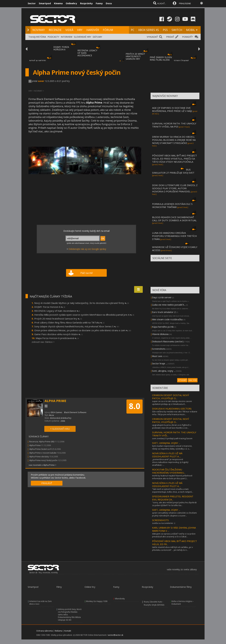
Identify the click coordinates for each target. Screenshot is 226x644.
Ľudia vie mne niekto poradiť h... (169, 305)
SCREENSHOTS (160, 520)
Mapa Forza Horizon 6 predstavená (57, 338)
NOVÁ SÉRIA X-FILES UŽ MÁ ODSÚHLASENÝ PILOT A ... (167, 455)
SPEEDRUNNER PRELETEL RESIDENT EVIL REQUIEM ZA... (173, 498)
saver (41, 81)
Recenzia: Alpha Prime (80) (42, 442)
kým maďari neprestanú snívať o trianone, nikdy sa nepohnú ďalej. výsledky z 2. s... (172, 447)
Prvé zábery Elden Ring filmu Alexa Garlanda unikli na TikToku (69, 322)
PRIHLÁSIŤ (47, 483)
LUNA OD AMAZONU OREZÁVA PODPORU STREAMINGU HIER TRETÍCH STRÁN (175, 236)
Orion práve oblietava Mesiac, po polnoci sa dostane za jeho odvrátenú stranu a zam (83, 330)
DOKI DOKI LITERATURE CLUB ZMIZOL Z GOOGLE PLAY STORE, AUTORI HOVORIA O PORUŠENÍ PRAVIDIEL (175, 188)
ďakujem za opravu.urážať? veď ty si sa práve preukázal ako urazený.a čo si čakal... (174, 535)
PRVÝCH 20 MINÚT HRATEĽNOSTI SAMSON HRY (135, 56)
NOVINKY (39, 30)
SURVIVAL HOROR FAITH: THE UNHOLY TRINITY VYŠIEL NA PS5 (174, 125)
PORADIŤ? (187, 37)
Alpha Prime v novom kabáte (43, 453)
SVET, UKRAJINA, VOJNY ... (166, 443)
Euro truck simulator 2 (164, 312)
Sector (32, 3)
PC (133, 30)
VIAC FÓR (193, 380)
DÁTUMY (97, 37)
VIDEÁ (69, 30)
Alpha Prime (35, 445)
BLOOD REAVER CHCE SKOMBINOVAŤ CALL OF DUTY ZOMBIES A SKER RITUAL (174, 219)
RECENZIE (55, 30)
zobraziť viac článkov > (43, 342)
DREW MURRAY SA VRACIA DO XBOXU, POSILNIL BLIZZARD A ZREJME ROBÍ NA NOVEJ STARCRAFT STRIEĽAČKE (174, 140)
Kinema (58, 3)
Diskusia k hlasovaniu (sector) (168, 341)
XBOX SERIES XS (149, 30)
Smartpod (45, 3)
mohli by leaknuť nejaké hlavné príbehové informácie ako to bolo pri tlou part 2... (172, 477)
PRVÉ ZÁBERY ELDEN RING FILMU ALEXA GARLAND (161, 60)
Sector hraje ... (160, 363)
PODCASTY (53, 37)
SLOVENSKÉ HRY (82, 37)
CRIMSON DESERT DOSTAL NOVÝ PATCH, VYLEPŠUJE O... (171, 397)
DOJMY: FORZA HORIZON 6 (61, 48)
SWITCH (177, 30)
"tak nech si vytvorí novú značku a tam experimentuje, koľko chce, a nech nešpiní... (173, 490)
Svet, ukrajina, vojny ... (164, 371)
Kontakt (68, 631)
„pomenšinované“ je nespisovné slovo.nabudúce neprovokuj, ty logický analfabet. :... (170, 462)
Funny (99, 3)
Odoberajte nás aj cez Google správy (87, 249)
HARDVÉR (93, 30)
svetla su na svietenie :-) (164, 523)
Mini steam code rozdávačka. (167, 319)
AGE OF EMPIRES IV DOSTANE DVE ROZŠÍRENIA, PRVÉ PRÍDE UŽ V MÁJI (172, 109)
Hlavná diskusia (160, 334)
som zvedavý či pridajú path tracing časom (172, 438)
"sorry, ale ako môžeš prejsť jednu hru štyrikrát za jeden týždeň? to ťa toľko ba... (174, 504)
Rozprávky (86, 3)
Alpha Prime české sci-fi (40, 449)
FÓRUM (108, 30)
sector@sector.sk (116, 635)
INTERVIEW (67, 37)
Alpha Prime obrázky (39, 457)
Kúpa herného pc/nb (163, 327)
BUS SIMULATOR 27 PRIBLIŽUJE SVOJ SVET (173, 171)
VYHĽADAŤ (152, 37)
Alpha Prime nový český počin (43, 460)
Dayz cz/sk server (162, 297)
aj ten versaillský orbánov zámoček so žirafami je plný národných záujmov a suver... (174, 514)
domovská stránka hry (61, 418)
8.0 (135, 406)
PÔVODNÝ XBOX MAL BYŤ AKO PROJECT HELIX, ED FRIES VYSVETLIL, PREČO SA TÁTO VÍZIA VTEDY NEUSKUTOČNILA (175, 159)
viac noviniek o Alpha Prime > (42, 465)
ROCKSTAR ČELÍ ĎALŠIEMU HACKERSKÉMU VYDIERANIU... (169, 471)
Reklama (59, 631)
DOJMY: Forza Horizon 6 (50, 307)
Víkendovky (120, 599)
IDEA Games (56, 412)
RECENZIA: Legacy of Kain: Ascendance (57, 311)
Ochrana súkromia (45, 631)
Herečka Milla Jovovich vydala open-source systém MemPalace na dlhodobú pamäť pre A (84, 315)
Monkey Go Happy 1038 (97, 601)
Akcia (51, 415)
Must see (157, 356)
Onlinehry (71, 3)
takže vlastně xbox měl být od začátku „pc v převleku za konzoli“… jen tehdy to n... (173, 549)
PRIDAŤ (170, 37)
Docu (109, 3)
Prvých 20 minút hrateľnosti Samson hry (58, 319)
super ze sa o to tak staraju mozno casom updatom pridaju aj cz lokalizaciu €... (172, 403)
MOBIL (191, 30)
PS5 (165, 30)
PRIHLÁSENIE (185, 3)
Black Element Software (75, 412)
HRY (80, 30)
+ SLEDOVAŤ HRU (60, 429)
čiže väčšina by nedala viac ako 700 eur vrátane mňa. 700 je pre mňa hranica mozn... (175, 413)
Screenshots (159, 349)
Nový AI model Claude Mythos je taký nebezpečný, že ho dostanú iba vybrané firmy (82, 303)
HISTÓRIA (41, 37)
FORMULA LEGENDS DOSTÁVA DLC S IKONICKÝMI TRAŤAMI (172, 205)
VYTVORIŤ (182, 380)
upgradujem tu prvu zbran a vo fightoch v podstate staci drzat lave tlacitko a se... (172, 426)
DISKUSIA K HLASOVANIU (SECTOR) (172, 409)
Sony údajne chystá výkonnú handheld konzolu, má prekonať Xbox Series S (77, 326)
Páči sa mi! (86, 273)
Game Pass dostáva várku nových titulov (59, 334)
